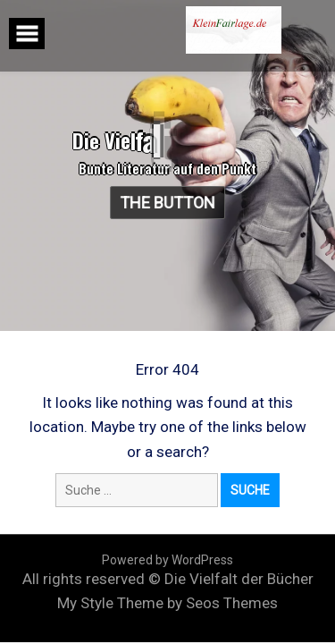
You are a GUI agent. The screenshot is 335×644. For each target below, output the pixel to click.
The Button (168, 203)
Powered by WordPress (167, 560)
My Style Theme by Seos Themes (167, 603)
